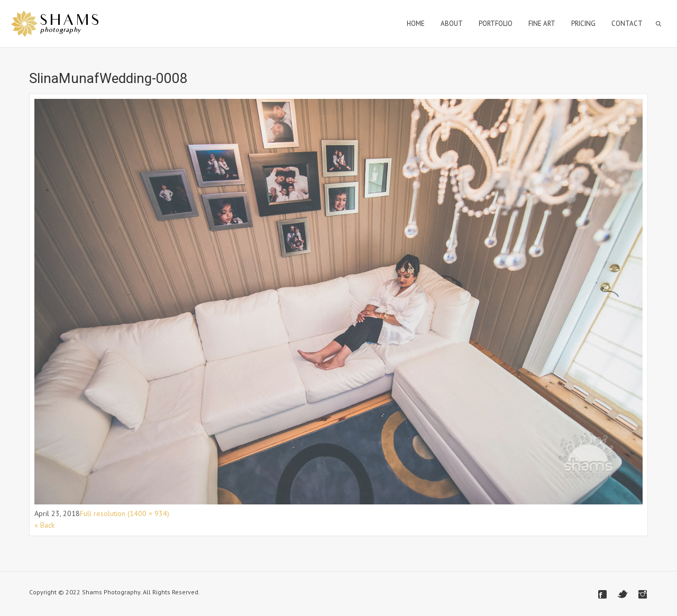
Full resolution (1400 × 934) (125, 513)
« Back (44, 525)
